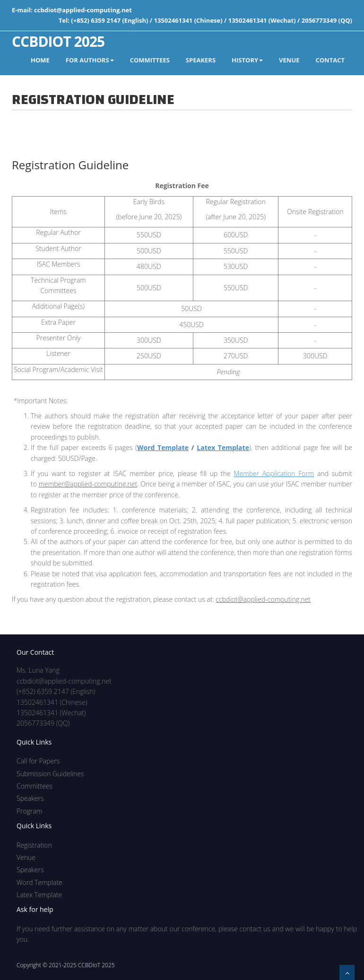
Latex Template (223, 447)
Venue (26, 857)
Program (29, 811)
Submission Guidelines (50, 774)
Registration (34, 845)
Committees (35, 786)
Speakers (30, 798)
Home (40, 60)
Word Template (163, 447)
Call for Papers (38, 761)
